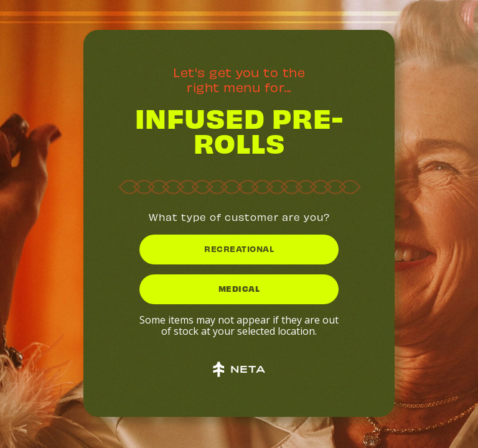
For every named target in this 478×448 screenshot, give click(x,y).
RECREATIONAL (239, 249)
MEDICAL (239, 288)
